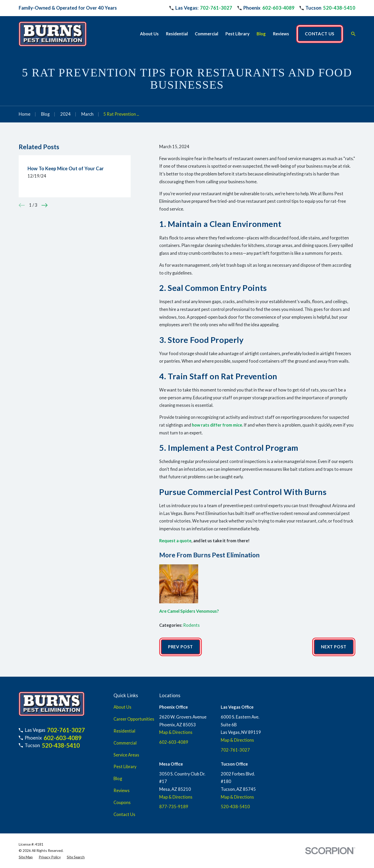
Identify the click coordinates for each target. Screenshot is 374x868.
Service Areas (126, 755)
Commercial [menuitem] (206, 34)
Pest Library (125, 767)
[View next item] (45, 205)
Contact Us (124, 814)
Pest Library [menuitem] (238, 34)
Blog (118, 779)
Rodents (191, 625)
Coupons (122, 802)
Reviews (122, 791)
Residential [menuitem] (177, 34)
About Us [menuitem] (149, 34)
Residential (124, 731)
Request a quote (175, 541)
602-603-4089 (278, 8)
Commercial (125, 743)
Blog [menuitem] (261, 34)
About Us (122, 707)
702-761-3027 (216, 8)
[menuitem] (26, 857)
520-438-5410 (339, 8)
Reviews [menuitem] (281, 34)
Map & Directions (176, 732)
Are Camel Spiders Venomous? (189, 611)
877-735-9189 (174, 807)
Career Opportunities (134, 719)
